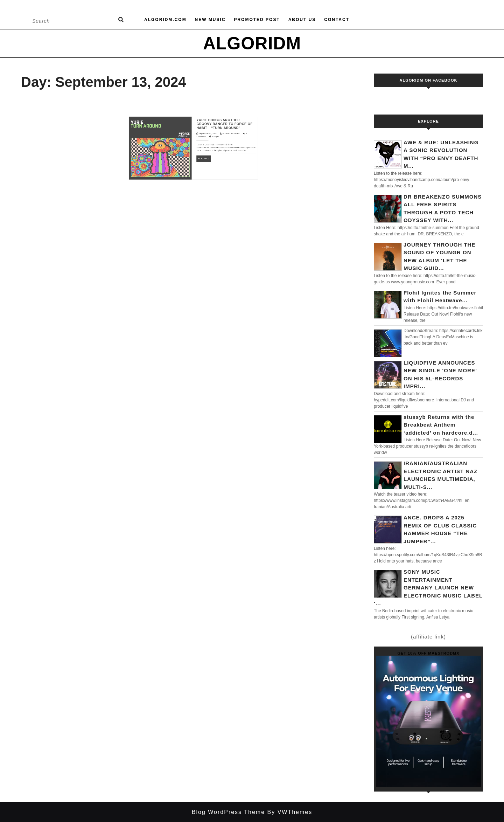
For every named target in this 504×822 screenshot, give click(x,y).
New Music (210, 20)
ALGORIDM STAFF (221, 118)
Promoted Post (257, 20)
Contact (337, 20)
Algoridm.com (165, 20)
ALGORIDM (252, 43)
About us (302, 20)
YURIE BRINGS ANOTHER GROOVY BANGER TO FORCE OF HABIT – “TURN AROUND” (216, 111)
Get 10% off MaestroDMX (428, 653)
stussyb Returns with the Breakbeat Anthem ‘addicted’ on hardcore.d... (441, 425)
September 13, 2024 (204, 118)
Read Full (201, 137)
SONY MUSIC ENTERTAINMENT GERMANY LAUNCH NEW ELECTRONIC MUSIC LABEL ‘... (428, 588)
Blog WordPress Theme (228, 812)
